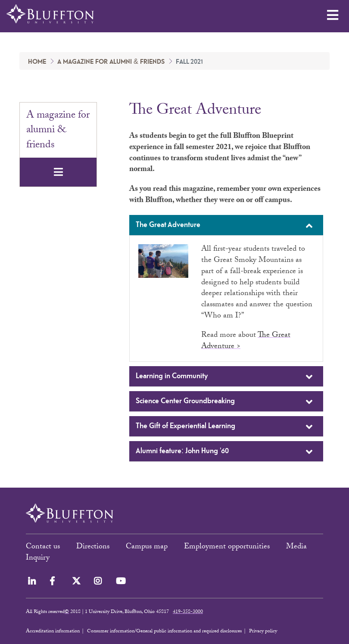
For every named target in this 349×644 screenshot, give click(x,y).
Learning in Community (225, 377)
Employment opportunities (227, 547)
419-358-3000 (188, 612)
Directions (93, 547)
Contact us (43, 547)
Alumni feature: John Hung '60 (225, 452)
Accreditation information (53, 632)
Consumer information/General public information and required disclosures (164, 632)
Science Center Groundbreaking (225, 402)
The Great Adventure (225, 226)
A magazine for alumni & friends (111, 62)
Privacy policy (263, 632)
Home (37, 62)
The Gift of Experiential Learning (225, 427)
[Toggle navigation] (58, 172)
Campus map (147, 547)
